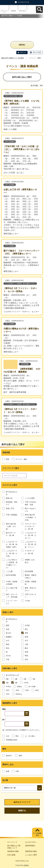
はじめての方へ (31, 842)
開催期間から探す (10, 703)
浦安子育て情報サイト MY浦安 (12, 58)
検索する (22, 811)
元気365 (26, 865)
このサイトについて (4, 11)
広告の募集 (11, 855)
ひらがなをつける (23, 2)
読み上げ (23, 52)
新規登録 (13, 11)
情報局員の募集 (31, 851)
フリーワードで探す (11, 468)
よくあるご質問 (31, 855)
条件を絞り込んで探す (22, 77)
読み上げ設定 (37, 52)
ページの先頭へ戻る (37, 834)
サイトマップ (12, 842)
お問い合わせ (23, 11)
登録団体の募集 (13, 851)
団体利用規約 (30, 846)
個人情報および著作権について (14, 847)
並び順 (5, 780)
